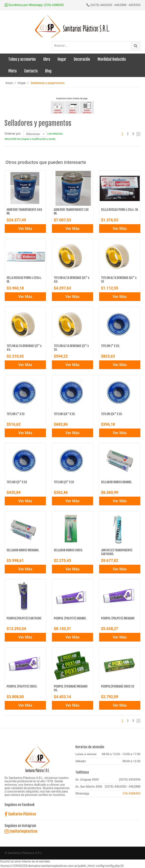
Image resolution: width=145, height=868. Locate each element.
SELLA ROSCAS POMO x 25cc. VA (120, 210)
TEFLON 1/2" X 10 (64, 482)
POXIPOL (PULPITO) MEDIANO (118, 618)
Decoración (82, 59)
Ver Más (25, 229)
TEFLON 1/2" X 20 (17, 482)
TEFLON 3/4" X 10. (112, 414)
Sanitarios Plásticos (20, 814)
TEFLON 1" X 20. (110, 346)
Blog (48, 71)
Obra (47, 59)
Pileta (12, 71)
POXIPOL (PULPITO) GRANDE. (70, 618)
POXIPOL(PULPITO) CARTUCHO (24, 618)
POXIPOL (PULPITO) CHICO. (22, 686)
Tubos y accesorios (22, 59)
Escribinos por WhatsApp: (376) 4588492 (34, 5)
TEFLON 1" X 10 (16, 414)
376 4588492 (132, 794)
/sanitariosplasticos (21, 831)
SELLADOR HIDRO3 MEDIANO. (23, 550)
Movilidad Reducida (112, 59)
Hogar (62, 59)
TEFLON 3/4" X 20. (65, 414)
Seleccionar (35, 134)
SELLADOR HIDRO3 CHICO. (68, 550)
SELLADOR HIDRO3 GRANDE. (117, 482)
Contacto (31, 71)
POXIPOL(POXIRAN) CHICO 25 (118, 686)
